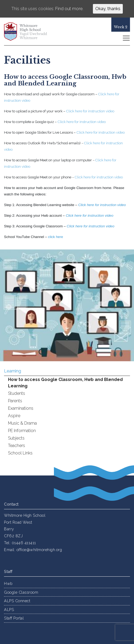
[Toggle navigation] (126, 38)
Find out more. (69, 9)
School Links (20, 453)
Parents (15, 401)
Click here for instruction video (99, 177)
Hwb (8, 583)
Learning (13, 371)
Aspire (14, 416)
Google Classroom (21, 592)
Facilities (27, 60)
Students (17, 393)
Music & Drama (22, 423)
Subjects (16, 438)
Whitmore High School (29, 31)
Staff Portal (14, 618)
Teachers (17, 446)
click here (56, 237)
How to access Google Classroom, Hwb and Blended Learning (65, 383)
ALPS (9, 610)
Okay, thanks (108, 9)
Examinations (21, 408)
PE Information (22, 431)
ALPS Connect (17, 601)
